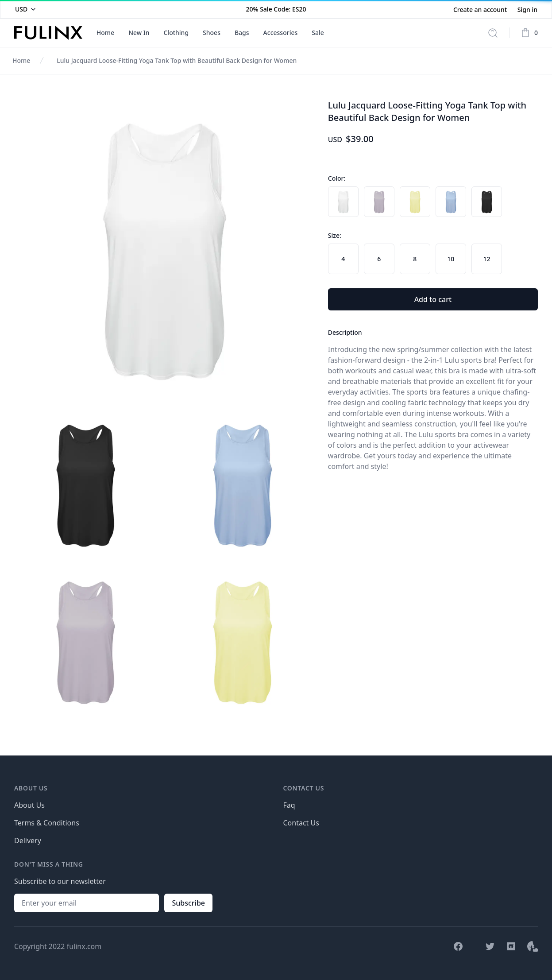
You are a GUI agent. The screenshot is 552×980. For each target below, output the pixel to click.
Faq (289, 805)
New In (139, 33)
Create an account (481, 10)
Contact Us (301, 823)
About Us (29, 805)
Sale (318, 33)
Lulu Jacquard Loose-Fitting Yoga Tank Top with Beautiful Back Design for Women (177, 60)
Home (105, 33)
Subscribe (188, 903)
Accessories (281, 33)
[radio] (343, 202)
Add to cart (433, 299)
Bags (242, 33)
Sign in (527, 10)
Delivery (28, 841)
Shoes (212, 33)
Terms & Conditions (47, 823)
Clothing (176, 33)
